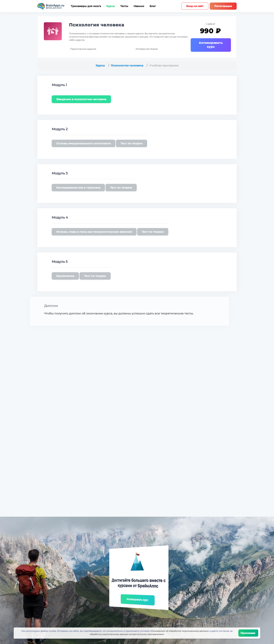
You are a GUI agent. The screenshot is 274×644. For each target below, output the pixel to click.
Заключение (65, 276)
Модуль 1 (59, 85)
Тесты (124, 6)
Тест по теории (132, 143)
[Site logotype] (51, 6)
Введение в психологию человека (81, 99)
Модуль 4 (60, 217)
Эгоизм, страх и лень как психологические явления (94, 232)
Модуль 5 (60, 262)
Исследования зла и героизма (78, 188)
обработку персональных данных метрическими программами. (127, 634)
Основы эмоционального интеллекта (83, 143)
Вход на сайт (195, 6)
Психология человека (97, 25)
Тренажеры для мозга (86, 6)
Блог (153, 6)
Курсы (111, 6)
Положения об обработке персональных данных (179, 631)
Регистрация (223, 6)
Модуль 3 (60, 173)
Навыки (139, 6)
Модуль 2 (60, 129)
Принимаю (248, 633)
